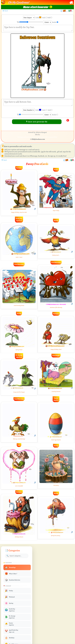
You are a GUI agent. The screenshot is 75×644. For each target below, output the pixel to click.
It (72, 11)
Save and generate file (37, 122)
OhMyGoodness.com (38, 139)
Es (67, 11)
